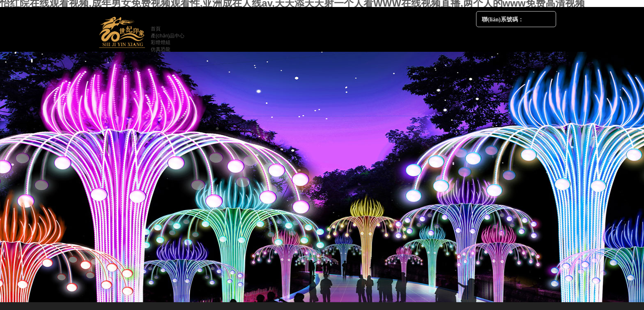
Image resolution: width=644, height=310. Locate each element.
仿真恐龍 (161, 49)
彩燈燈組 (161, 42)
